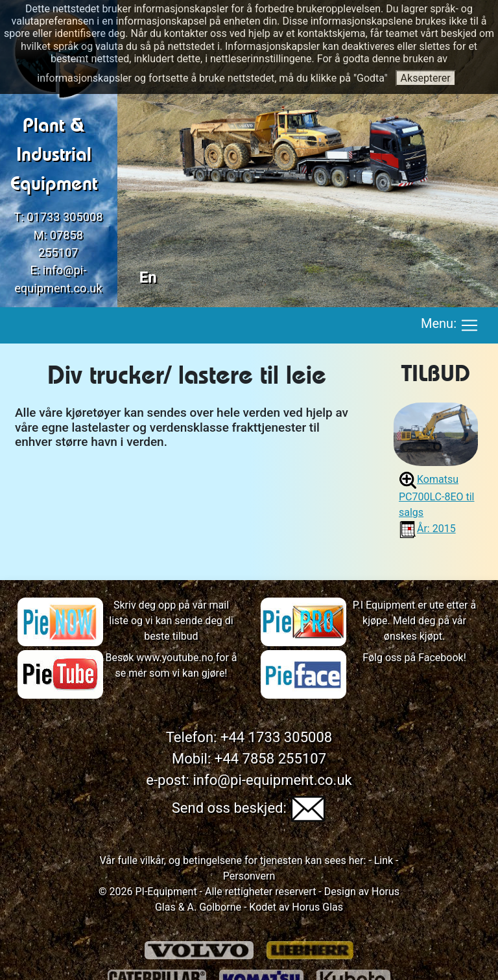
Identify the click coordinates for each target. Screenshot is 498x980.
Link (382, 860)
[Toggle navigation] (469, 325)
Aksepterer (426, 78)
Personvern (249, 876)
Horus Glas (317, 907)
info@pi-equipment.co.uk (272, 780)
